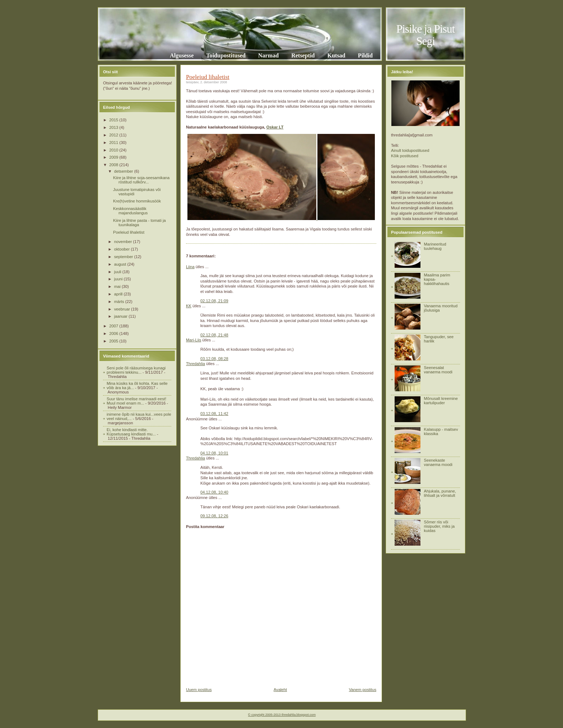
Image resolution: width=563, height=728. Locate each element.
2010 (114, 150)
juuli (118, 272)
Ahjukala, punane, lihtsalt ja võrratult (440, 493)
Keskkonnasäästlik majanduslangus (130, 211)
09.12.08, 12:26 (214, 516)
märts (120, 302)
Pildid (365, 55)
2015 (114, 120)
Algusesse (182, 55)
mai (118, 286)
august (121, 264)
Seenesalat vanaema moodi (438, 370)
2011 (114, 143)
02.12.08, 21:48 (214, 335)
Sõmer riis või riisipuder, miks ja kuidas (439, 526)
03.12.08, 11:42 (214, 414)
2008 (114, 165)
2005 (114, 341)
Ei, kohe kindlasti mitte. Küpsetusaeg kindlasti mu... (131, 432)
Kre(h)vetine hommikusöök (137, 201)
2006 (114, 333)
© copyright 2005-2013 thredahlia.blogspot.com (282, 715)
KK (189, 306)
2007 (114, 326)
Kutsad (336, 55)
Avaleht (280, 690)
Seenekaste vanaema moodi (438, 462)
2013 (114, 127)
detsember (124, 171)
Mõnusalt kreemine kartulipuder (441, 401)
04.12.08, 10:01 (214, 453)
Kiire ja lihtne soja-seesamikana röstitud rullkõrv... (141, 180)
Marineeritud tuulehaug (435, 246)
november (124, 242)
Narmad (268, 55)
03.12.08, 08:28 (214, 359)
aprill (119, 294)
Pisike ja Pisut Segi (426, 35)
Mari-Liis (194, 340)
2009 (114, 157)
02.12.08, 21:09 (214, 301)
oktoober (123, 249)
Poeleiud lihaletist (129, 232)
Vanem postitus (363, 690)
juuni (119, 279)
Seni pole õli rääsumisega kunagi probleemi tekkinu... (136, 370)
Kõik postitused (405, 156)
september (124, 257)
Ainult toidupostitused (410, 150)
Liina (190, 267)
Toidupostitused (226, 55)
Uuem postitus (199, 690)
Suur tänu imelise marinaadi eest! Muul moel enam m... (136, 401)
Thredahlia (196, 364)
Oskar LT (275, 127)
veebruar (123, 309)
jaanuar (121, 316)
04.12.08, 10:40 (214, 492)
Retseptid (303, 55)
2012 (114, 135)
